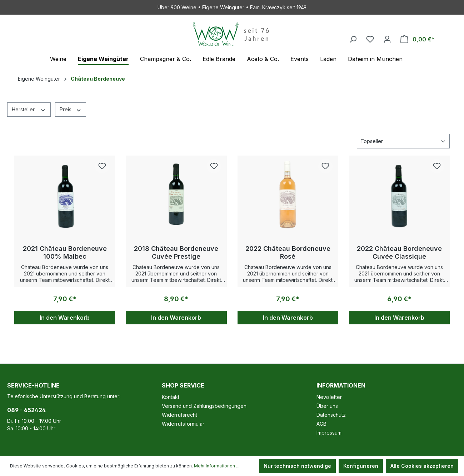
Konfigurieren (361, 466)
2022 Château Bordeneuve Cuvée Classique (399, 252)
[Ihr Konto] (387, 39)
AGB (321, 424)
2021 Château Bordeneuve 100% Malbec (65, 252)
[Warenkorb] (418, 39)
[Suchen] (353, 39)
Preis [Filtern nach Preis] (71, 109)
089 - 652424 (27, 410)
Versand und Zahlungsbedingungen (204, 406)
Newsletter (329, 397)
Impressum (329, 433)
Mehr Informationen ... (217, 466)
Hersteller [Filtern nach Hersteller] (29, 109)
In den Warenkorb (65, 318)
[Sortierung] (403, 141)
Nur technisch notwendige (297, 466)
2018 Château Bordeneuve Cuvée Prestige (176, 252)
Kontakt (171, 397)
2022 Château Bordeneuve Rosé (288, 252)
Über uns (327, 406)
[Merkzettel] (370, 39)
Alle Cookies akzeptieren (422, 466)
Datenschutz (331, 415)
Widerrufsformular (183, 424)
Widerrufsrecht (179, 415)
